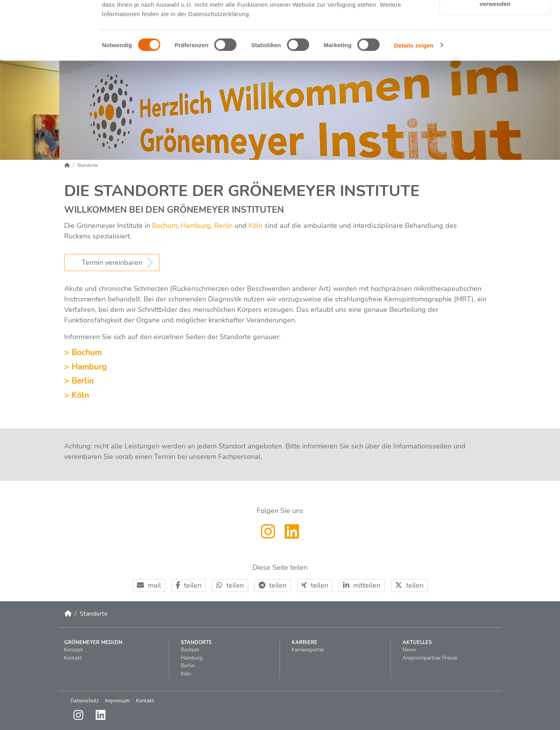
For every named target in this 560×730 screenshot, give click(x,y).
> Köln (77, 395)
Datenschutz (85, 701)
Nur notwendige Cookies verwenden (495, 51)
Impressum (117, 701)
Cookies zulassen (495, 20)
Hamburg (196, 226)
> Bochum (83, 352)
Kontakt (145, 701)
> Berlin (79, 381)
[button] (149, 586)
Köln (255, 226)
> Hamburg (86, 367)
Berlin (222, 226)
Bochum (165, 226)
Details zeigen (414, 97)
